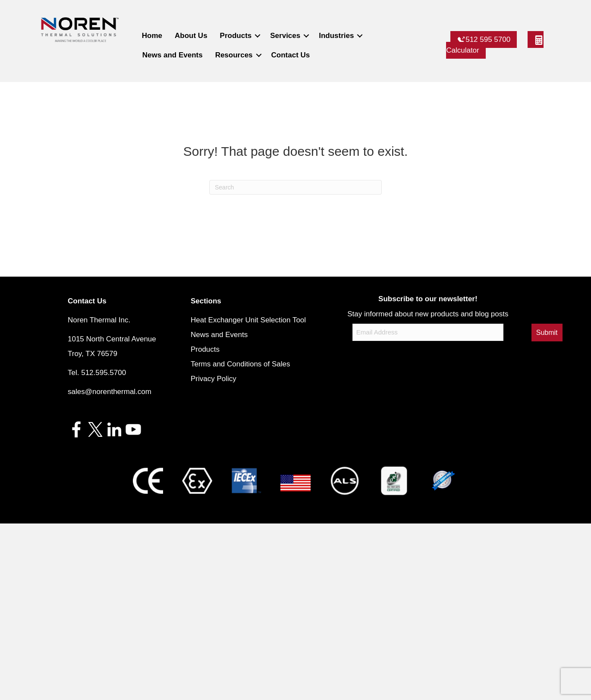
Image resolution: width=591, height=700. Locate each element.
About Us (191, 36)
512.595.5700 (104, 373)
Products (236, 36)
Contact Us (291, 55)
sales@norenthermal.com (110, 392)
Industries (336, 36)
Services (285, 36)
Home (152, 36)
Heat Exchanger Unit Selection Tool (248, 320)
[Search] (295, 187)
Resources (234, 55)
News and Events (173, 55)
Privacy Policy (214, 379)
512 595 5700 (484, 40)
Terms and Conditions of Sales (240, 364)
